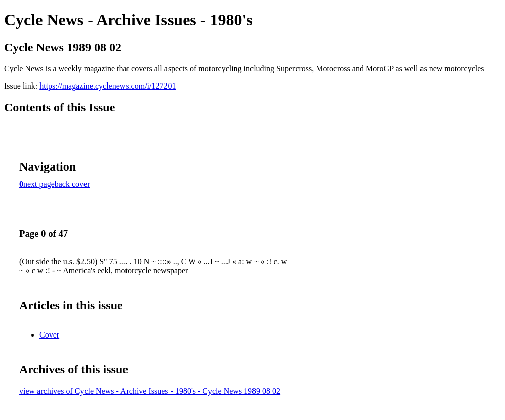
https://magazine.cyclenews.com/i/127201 (108, 86)
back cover (72, 184)
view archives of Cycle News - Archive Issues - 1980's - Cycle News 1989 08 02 (150, 391)
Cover (49, 335)
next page (39, 184)
